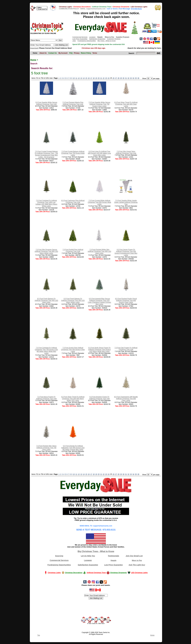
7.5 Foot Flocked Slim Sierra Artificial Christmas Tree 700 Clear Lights (46, 448)
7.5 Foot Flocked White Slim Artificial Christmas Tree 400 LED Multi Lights (99, 251)
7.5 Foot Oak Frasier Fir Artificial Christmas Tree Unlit (126, 349)
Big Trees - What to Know (107, 41)
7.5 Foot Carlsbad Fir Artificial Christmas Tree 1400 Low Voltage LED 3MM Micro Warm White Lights (46, 203)
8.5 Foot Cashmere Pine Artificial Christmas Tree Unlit (73, 201)
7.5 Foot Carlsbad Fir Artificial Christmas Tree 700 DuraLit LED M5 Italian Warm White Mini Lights (46, 351)
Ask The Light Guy (137, 565)
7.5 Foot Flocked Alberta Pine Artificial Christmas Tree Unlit (73, 103)
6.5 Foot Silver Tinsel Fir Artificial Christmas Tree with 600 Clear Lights (126, 104)
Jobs (74, 41)
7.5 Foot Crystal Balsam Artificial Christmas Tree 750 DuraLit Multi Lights (73, 153)
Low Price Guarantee (80, 39)
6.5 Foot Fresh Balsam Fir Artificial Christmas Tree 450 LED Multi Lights (46, 301)
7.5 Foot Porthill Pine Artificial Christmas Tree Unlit (73, 251)
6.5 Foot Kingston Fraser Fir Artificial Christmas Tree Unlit (99, 398)
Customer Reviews (114, 39)
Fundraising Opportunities (87, 41)
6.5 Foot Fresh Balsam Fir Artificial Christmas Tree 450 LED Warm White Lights (73, 301)
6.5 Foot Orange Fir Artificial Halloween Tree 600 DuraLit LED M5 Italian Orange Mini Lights (73, 448)
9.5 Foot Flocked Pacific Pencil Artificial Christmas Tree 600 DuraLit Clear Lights (126, 301)
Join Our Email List (134, 556)
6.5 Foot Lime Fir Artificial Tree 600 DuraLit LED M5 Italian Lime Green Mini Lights (99, 153)
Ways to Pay (137, 560)
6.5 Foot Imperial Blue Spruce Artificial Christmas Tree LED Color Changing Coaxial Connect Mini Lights (99, 301)
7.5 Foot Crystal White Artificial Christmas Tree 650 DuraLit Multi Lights (99, 202)
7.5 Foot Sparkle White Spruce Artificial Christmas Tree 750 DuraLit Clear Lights (99, 104)
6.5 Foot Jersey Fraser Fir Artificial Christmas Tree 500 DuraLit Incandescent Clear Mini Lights (126, 252)
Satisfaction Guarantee (97, 39)
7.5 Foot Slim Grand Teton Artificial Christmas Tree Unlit (126, 152)
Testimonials (113, 556)
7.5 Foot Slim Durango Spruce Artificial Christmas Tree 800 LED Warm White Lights (46, 251)
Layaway (92, 37)
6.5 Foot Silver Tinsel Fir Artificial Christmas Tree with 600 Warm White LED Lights (73, 399)
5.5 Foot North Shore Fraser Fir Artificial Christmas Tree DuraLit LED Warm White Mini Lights (99, 350)
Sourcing (59, 556)
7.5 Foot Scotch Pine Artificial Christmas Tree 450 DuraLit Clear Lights (73, 350)
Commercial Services (80, 37)
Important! (34, 48)
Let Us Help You (88, 556)
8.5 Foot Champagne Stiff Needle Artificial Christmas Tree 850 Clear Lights (126, 399)
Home (33, 60)
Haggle (113, 560)
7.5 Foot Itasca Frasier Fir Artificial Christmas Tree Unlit (46, 398)
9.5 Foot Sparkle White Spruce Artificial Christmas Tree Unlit (46, 103)
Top (39, 635)
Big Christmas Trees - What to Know (96, 551)
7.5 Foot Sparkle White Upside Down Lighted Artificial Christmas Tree (126, 202)
